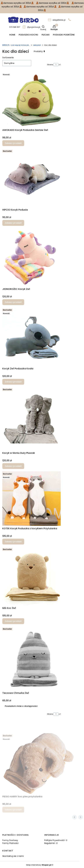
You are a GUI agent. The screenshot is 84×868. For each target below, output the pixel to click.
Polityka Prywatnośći (55, 840)
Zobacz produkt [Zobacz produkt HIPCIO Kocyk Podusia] (13, 223)
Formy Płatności (10, 843)
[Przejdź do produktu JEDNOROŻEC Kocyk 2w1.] (32, 257)
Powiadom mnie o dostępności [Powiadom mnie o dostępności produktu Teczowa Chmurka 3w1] (21, 706)
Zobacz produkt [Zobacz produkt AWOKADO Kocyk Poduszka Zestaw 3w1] (13, 143)
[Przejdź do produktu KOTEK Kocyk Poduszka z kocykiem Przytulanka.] (32, 499)
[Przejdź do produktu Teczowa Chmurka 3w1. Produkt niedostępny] (32, 658)
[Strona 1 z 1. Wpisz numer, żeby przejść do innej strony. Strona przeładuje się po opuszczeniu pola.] (56, 65)
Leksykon (37, 45)
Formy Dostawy (10, 840)
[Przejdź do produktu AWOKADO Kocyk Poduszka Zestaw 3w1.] (32, 100)
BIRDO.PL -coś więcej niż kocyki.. (16, 45)
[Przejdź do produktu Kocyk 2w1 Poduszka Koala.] (32, 337)
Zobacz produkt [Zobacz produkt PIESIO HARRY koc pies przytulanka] (13, 810)
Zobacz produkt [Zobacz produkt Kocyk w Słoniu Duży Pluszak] (13, 466)
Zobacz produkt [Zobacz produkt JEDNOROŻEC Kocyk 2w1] (13, 302)
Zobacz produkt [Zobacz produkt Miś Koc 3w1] (13, 621)
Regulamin (50, 843)
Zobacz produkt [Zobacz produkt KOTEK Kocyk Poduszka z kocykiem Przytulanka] (13, 542)
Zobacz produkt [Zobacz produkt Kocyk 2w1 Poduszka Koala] (13, 382)
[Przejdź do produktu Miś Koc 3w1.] (32, 576)
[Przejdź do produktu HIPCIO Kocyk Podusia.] (32, 178)
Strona (50, 65)
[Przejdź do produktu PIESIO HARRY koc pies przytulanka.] (39, 763)
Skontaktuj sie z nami (13, 856)
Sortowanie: (8, 57)
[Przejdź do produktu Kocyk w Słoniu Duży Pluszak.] (32, 419)
